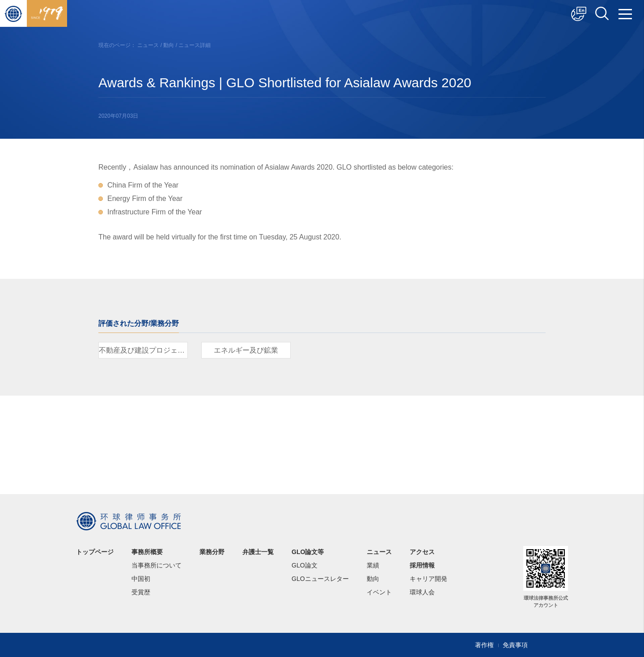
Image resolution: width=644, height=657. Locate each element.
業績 (373, 565)
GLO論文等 (308, 552)
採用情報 (422, 565)
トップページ (95, 552)
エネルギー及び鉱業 (246, 350)
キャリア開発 (428, 579)
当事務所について (157, 565)
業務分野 (212, 552)
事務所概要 (147, 552)
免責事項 (515, 645)
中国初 (141, 579)
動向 (169, 45)
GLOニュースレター (320, 579)
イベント (379, 592)
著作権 (484, 645)
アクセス (422, 552)
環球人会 (422, 592)
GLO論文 (305, 565)
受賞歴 (141, 592)
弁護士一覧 (258, 552)
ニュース (148, 45)
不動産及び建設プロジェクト (143, 350)
